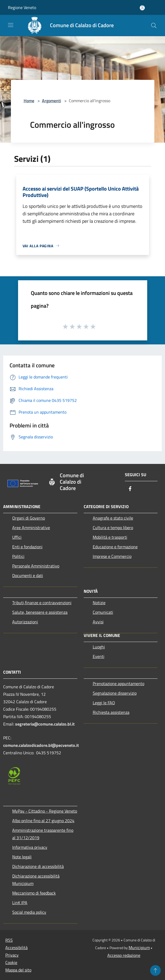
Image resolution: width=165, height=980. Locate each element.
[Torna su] (155, 970)
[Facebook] (130, 489)
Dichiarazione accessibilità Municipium (36, 880)
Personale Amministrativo (36, 566)
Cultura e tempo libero (113, 528)
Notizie (99, 603)
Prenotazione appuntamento (119, 683)
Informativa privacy (30, 847)
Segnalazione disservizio (115, 693)
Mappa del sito (18, 970)
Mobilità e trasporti (110, 537)
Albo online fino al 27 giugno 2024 (43, 821)
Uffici (17, 537)
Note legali (22, 857)
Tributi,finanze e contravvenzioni (42, 603)
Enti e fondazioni (27, 547)
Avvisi (98, 622)
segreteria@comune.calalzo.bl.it (45, 724)
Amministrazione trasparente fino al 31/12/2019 (43, 834)
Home (29, 101)
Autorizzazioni (25, 622)
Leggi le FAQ (104, 703)
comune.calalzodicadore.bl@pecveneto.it (41, 745)
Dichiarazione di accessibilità (38, 866)
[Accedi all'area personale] (142, 8)
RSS (9, 940)
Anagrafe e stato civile (113, 518)
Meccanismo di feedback (34, 893)
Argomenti (52, 101)
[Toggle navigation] (11, 25)
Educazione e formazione (115, 547)
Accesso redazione (124, 955)
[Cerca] (154, 26)
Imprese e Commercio (112, 556)
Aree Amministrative (31, 528)
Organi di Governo (29, 518)
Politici (18, 556)
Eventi (99, 656)
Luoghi (99, 647)
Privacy (12, 955)
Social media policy (29, 912)
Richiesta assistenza (111, 712)
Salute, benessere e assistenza (40, 612)
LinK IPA (20, 903)
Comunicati (103, 612)
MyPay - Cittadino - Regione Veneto (45, 811)
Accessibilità (16, 948)
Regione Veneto (22, 7)
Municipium (139, 948)
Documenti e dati (28, 575)
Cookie (11, 962)
